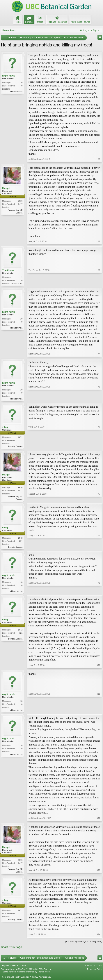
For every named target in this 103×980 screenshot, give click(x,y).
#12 (99, 821)
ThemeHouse (44, 975)
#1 (99, 159)
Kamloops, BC (17, 284)
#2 (99, 241)
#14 (99, 937)
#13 (99, 874)
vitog (5, 428)
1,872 (20, 438)
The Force (8, 270)
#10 (99, 667)
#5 (99, 399)
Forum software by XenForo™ (26, 972)
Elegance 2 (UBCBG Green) (14, 968)
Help (100, 968)
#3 (99, 283)
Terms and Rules (94, 972)
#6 (99, 447)
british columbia (16, 92)
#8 (99, 548)
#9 (99, 592)
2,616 (20, 201)
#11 (99, 712)
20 (21, 83)
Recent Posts (9, 30)
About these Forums (80, 22)
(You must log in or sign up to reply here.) (84, 944)
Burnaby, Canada (15, 447)
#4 (99, 354)
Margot (6, 188)
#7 (99, 500)
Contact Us (90, 968)
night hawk (8, 76)
